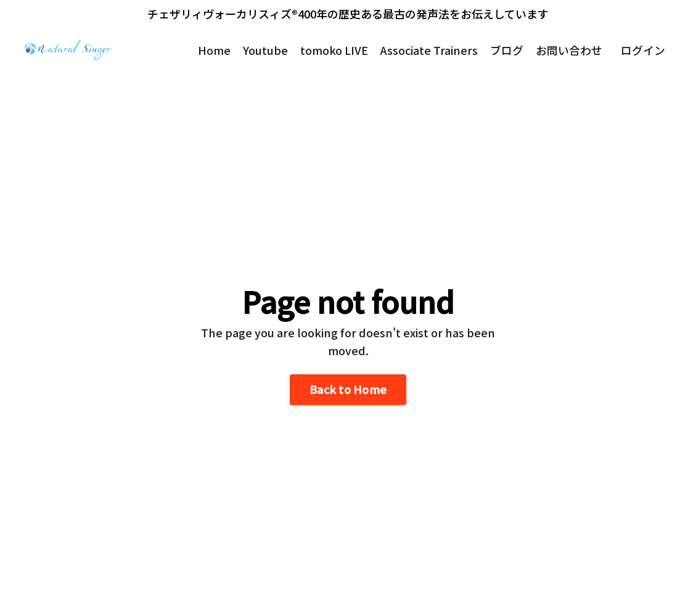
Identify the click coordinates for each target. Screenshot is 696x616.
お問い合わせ (569, 50)
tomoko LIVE (334, 50)
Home (214, 50)
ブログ (507, 50)
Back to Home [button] (348, 389)
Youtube (265, 50)
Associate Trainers (429, 50)
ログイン (643, 50)
